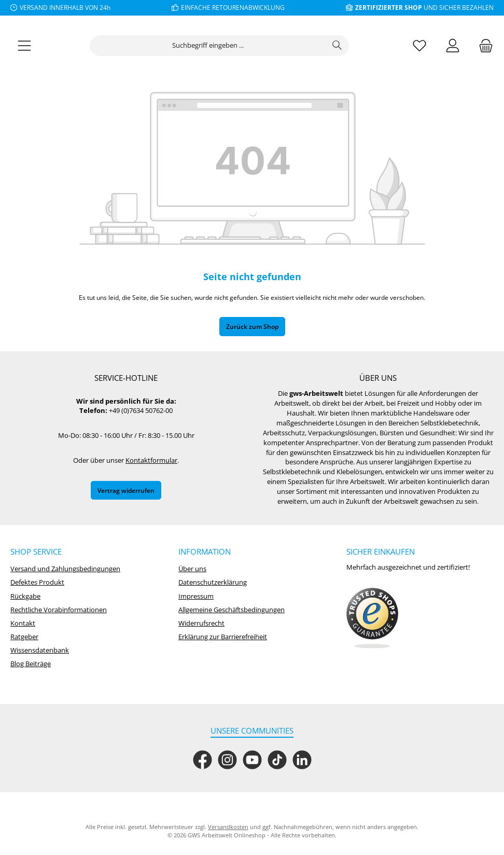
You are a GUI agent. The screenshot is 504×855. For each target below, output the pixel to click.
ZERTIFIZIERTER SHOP (389, 7)
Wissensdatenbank (40, 650)
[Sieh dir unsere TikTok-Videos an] (277, 760)
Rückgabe (25, 596)
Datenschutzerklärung (213, 582)
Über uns (192, 569)
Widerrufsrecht (201, 623)
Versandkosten (228, 827)
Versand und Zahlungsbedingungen (65, 569)
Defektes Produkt (37, 582)
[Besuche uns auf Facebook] (202, 760)
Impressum (196, 596)
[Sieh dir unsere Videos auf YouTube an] (252, 760)
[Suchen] (337, 50)
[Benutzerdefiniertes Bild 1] (372, 618)
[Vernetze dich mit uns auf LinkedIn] (302, 760)
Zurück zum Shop (252, 332)
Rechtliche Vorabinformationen (59, 610)
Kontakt (23, 623)
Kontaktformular (151, 460)
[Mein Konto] (453, 51)
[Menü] (24, 51)
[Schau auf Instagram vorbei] (227, 760)
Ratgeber (24, 637)
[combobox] (208, 50)
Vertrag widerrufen (126, 490)
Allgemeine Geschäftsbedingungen (232, 610)
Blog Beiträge (31, 664)
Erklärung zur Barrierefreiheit (223, 637)
